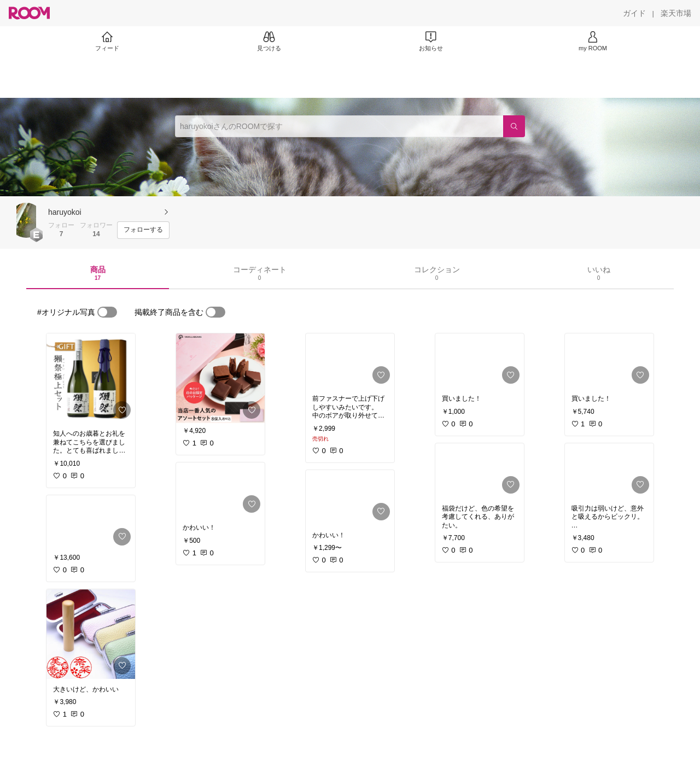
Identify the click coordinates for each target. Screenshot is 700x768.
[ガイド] (634, 13)
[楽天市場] (676, 13)
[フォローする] (143, 230)
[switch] (107, 312)
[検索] (514, 126)
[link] (91, 378)
